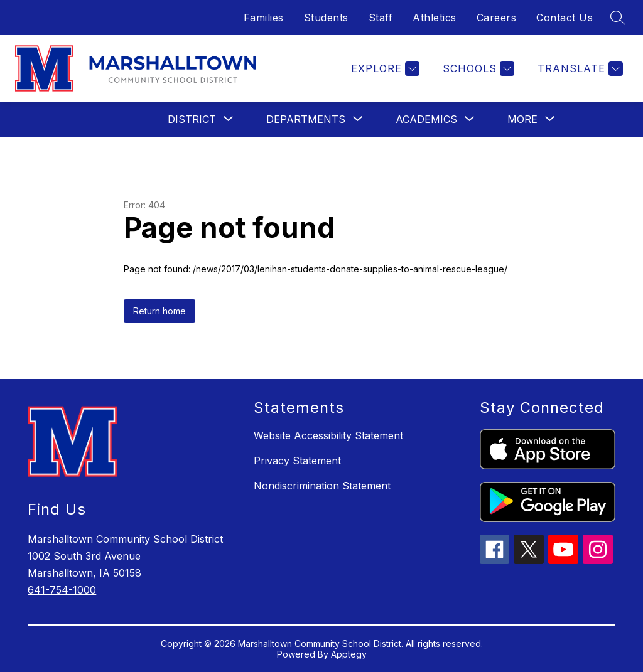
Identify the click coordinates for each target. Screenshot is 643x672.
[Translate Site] (579, 69)
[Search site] (618, 18)
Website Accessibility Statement (328, 435)
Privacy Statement (297, 461)
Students (326, 18)
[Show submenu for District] (192, 119)
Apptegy (349, 654)
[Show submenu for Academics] (426, 119)
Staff (381, 18)
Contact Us (565, 18)
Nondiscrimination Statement (322, 486)
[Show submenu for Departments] (306, 119)
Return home (159, 311)
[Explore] (384, 69)
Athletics (435, 18)
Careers (497, 18)
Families (264, 18)
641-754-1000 (62, 590)
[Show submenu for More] (522, 119)
